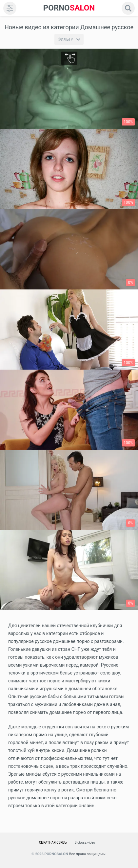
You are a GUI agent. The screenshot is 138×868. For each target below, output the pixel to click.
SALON (69, 8)
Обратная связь (53, 843)
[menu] (10, 8)
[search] (128, 8)
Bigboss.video (85, 843)
